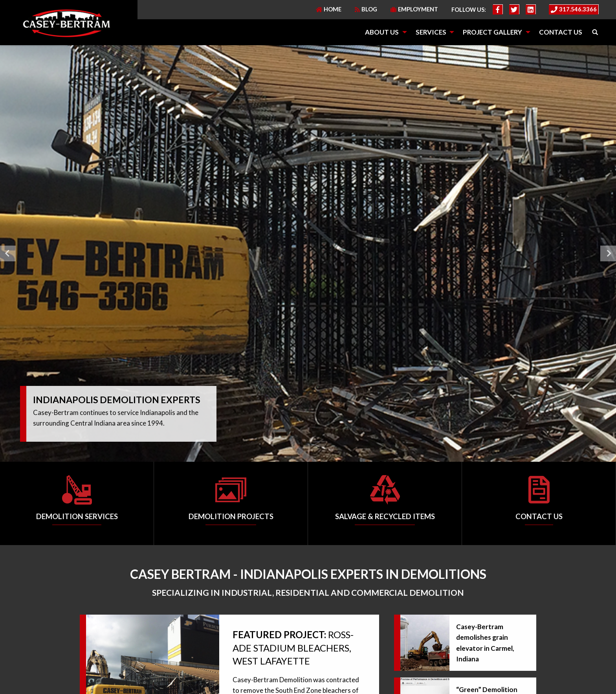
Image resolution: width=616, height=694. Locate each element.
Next (608, 253)
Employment (414, 9)
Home (329, 9)
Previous (8, 253)
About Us (382, 32)
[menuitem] (383, 32)
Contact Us (561, 32)
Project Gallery (492, 32)
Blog (366, 9)
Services (431, 32)
